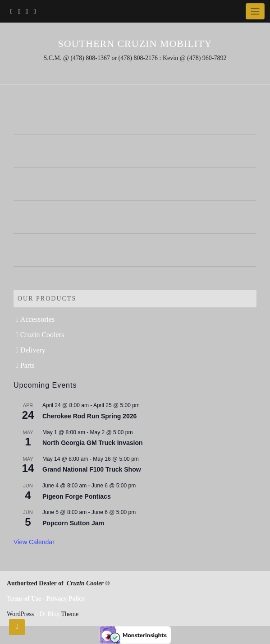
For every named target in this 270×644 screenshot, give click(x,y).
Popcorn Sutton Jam (73, 523)
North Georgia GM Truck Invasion (92, 443)
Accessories (37, 319)
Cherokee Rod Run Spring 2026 (89, 416)
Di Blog (48, 614)
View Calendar (34, 542)
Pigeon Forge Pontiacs (77, 496)
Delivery (33, 350)
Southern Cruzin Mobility (135, 44)
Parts (27, 365)
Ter (46, 599)
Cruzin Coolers (42, 335)
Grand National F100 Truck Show (92, 469)
